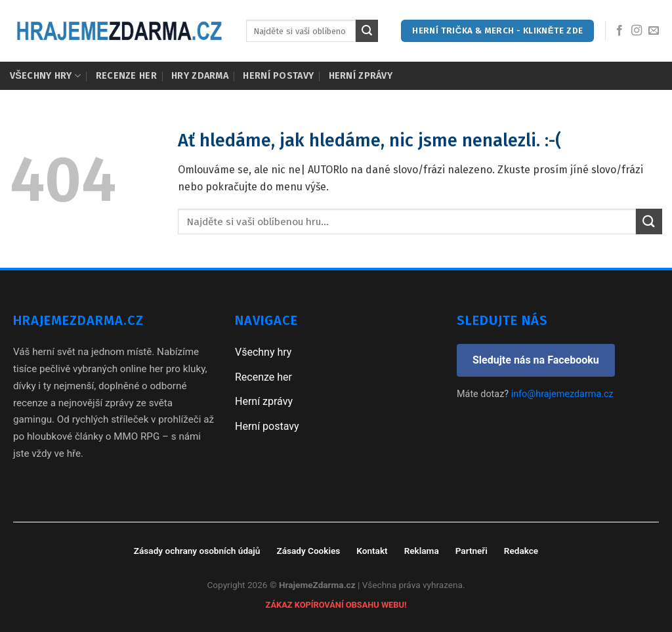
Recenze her (126, 76)
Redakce (521, 551)
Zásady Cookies (308, 551)
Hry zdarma (200, 76)
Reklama (422, 551)
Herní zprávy (361, 76)
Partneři (472, 551)
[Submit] (367, 31)
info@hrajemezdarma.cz (562, 394)
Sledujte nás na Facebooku (536, 360)
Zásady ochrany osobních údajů (197, 551)
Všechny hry (45, 76)
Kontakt (372, 551)
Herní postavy (278, 76)
